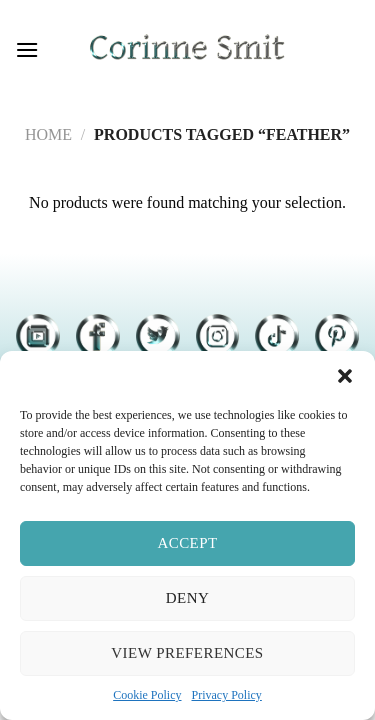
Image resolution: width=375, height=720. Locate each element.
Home (48, 134)
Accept (187, 543)
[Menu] (27, 49)
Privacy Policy (227, 695)
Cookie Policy (147, 695)
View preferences (187, 653)
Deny (187, 598)
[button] (345, 376)
